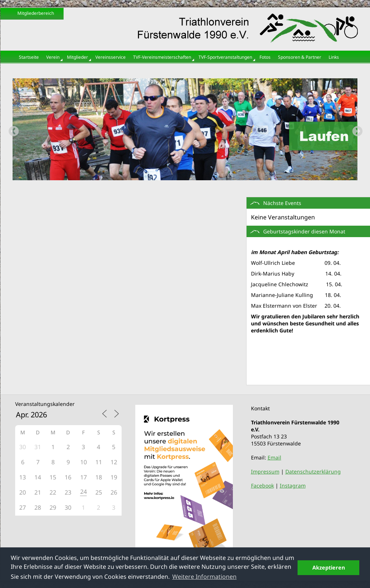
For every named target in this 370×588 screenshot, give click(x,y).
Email (274, 457)
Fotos (265, 57)
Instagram (293, 486)
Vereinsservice (111, 57)
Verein (53, 57)
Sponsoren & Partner (300, 57)
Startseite (29, 57)
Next (355, 129)
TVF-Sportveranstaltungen (225, 57)
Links (334, 57)
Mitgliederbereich (36, 13)
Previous (11, 129)
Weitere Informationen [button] (204, 577)
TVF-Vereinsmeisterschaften (162, 57)
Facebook (262, 486)
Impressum (265, 471)
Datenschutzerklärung (313, 471)
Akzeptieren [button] (329, 568)
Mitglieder (77, 57)
